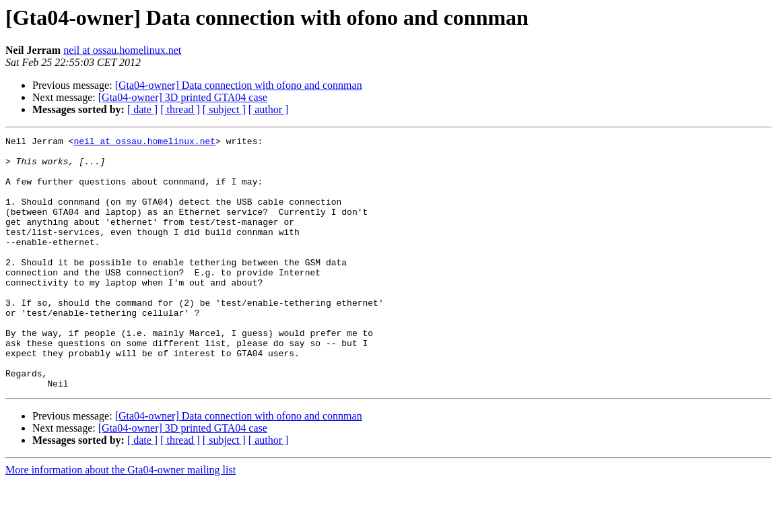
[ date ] (142, 109)
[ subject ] (224, 109)
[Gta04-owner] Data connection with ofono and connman (239, 85)
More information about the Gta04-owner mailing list (121, 520)
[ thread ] (180, 109)
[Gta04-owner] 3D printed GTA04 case (183, 97)
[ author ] (269, 109)
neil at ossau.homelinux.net (122, 50)
